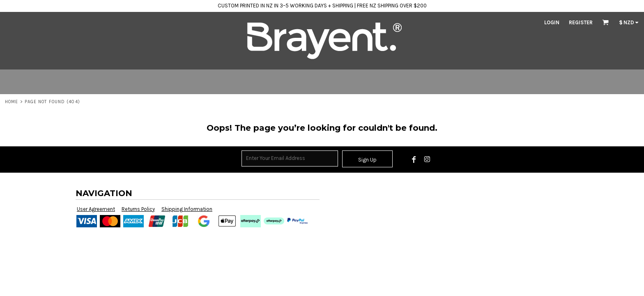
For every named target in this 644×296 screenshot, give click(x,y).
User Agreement (96, 209)
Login (552, 22)
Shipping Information (187, 209)
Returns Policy (138, 209)
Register (581, 22)
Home (11, 102)
